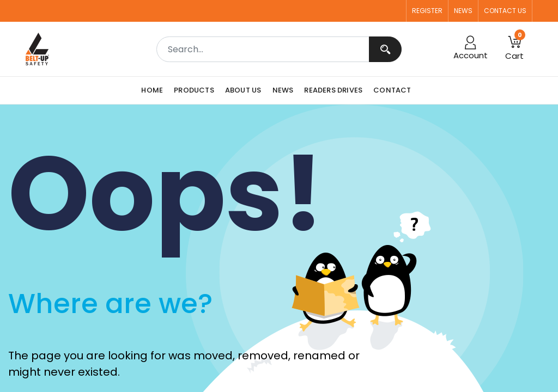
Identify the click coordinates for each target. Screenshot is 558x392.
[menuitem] (155, 90)
